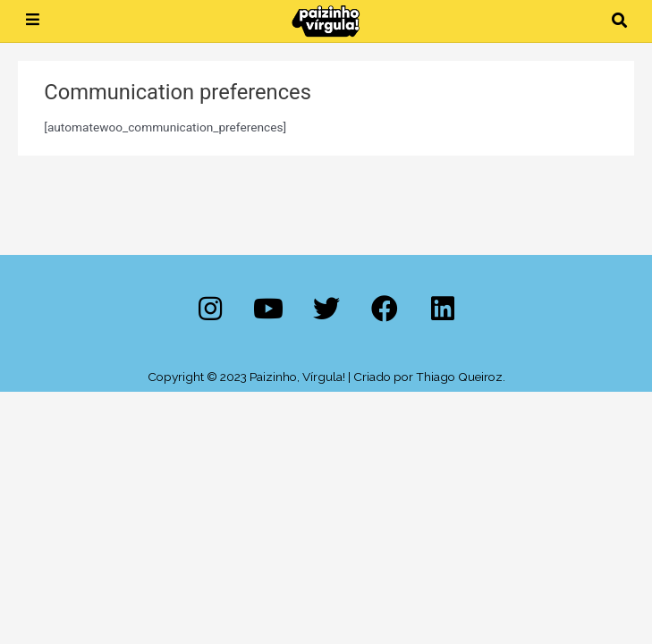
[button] (619, 21)
